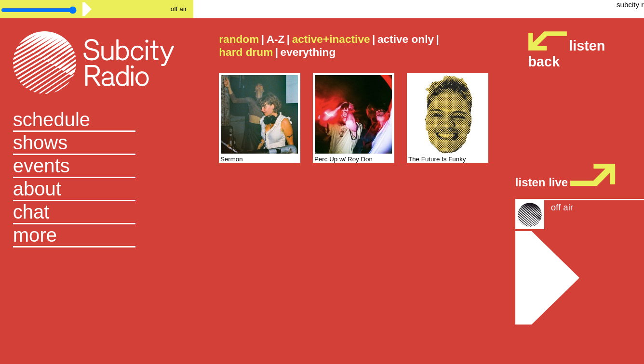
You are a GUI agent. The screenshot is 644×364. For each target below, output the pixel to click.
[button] (97, 236)
